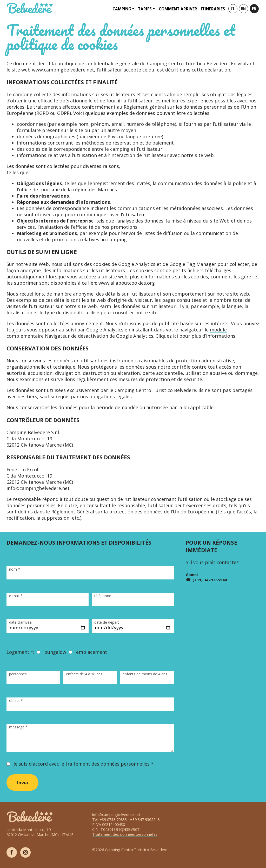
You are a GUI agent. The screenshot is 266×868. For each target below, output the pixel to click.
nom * (15, 569)
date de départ (107, 622)
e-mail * (16, 596)
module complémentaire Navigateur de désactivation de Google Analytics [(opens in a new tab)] (117, 333)
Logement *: (20, 652)
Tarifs (145, 9)
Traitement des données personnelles (125, 834)
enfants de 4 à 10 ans (84, 674)
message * (18, 727)
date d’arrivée (20, 622)
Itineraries (213, 9)
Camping (122, 9)
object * (16, 700)
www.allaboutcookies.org (127, 283)
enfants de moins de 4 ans (145, 674)
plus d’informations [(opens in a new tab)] (213, 336)
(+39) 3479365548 (210, 580)
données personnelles (125, 764)
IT (233, 9)
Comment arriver (178, 9)
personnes (18, 674)
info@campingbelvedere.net (38, 488)
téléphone (103, 596)
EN (243, 9)
